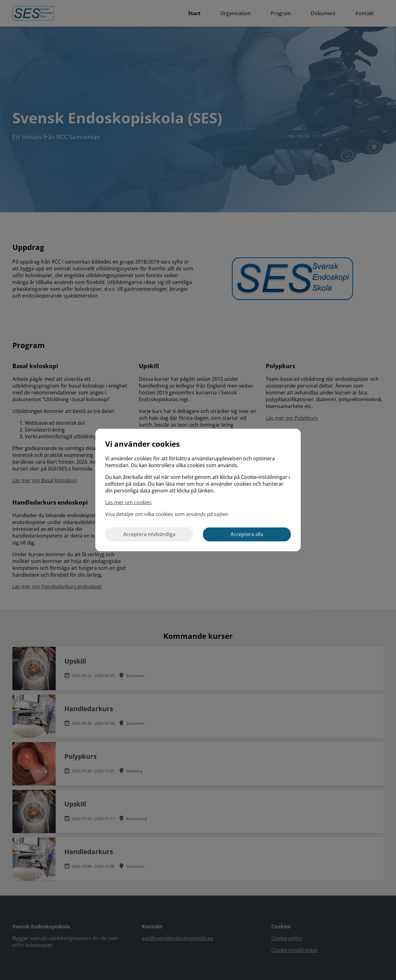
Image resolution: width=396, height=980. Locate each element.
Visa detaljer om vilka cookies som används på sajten (167, 514)
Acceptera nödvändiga (149, 534)
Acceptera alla (247, 534)
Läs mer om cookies (128, 502)
